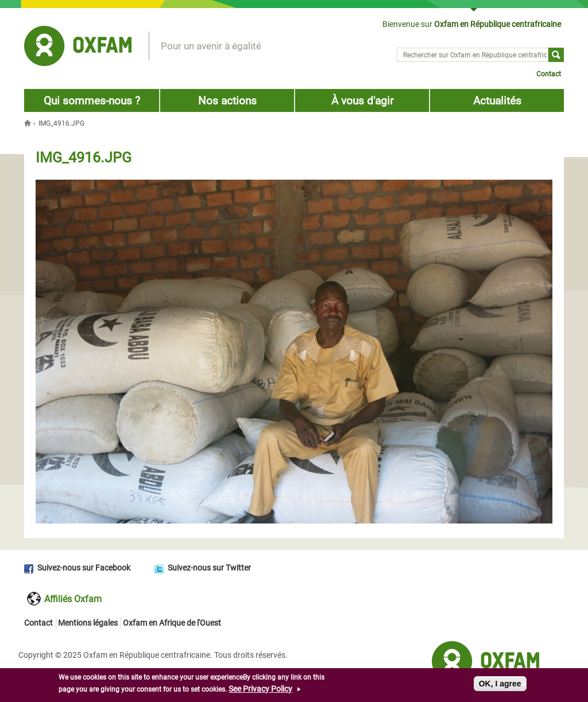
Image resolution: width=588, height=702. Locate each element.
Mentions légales (88, 623)
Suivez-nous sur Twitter (209, 568)
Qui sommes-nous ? (92, 101)
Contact (549, 74)
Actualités (497, 101)
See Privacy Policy (260, 690)
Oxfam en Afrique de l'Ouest (172, 623)
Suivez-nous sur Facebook (84, 568)
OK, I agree (500, 685)
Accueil (29, 123)
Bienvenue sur (472, 24)
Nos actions (227, 101)
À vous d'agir (362, 101)
